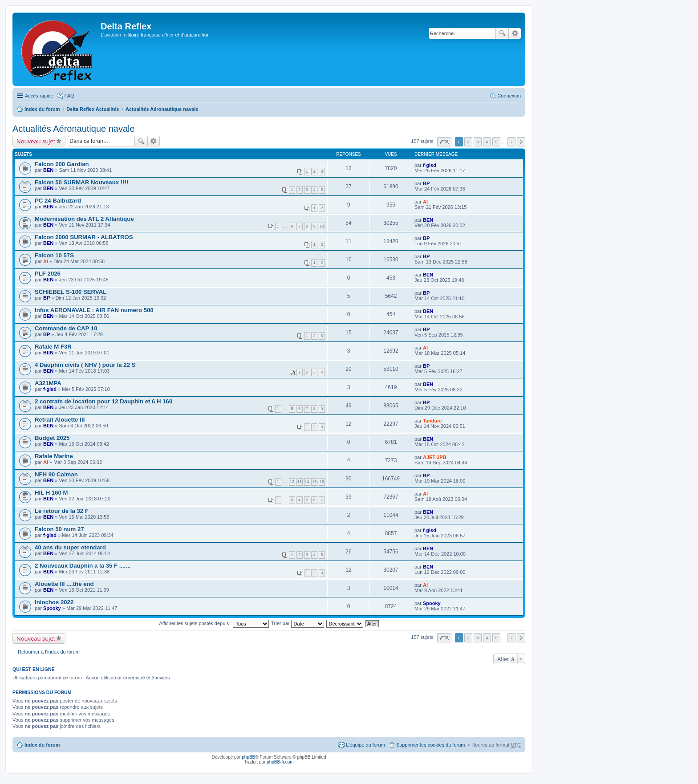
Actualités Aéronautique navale (162, 109)
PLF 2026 (48, 274)
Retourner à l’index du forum (49, 652)
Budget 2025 (52, 438)
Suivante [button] (521, 142)
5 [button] (496, 142)
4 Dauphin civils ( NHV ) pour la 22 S (85, 365)
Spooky (52, 608)
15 (314, 482)
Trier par (297, 623)
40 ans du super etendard (70, 547)
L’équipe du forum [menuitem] (365, 745)
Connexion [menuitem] (509, 96)
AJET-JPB (435, 457)
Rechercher (502, 33)
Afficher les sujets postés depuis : (214, 623)
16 (322, 482)
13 (300, 482)
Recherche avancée (515, 33)
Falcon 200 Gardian (62, 164)
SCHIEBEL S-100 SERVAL (71, 292)
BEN (48, 170)
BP (426, 183)
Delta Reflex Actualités (93, 109)
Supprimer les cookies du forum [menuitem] (431, 745)
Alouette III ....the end (64, 584)
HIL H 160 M (51, 493)
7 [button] (511, 142)
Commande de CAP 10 (66, 328)
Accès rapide (39, 96)
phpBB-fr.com (280, 762)
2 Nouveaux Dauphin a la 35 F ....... (83, 566)
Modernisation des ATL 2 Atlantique (84, 219)
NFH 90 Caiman (56, 474)
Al (425, 202)
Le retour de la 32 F (62, 511)
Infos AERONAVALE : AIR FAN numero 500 (94, 310)
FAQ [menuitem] (69, 96)
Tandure (432, 421)
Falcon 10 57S (54, 255)
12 (292, 482)
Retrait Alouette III (60, 420)
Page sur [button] (444, 142)
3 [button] (478, 142)
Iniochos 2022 (54, 602)
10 (322, 226)
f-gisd (430, 165)
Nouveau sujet (36, 141)
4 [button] (487, 142)
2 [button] (468, 142)
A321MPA (48, 383)
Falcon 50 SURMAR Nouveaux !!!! (81, 182)
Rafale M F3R (53, 347)
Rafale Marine (54, 456)
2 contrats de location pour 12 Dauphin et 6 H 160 (103, 401)
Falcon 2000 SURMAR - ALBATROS (84, 237)
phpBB (248, 757)
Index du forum (42, 109)
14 (307, 482)
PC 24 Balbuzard (58, 201)
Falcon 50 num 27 (59, 529)
